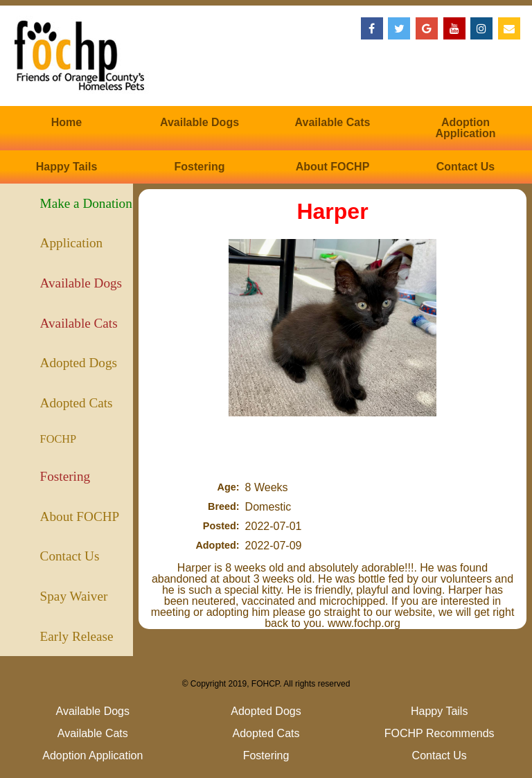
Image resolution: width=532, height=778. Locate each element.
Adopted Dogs (79, 363)
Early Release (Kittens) (77, 643)
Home (66, 122)
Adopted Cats (77, 403)
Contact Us (465, 167)
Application (72, 243)
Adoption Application (465, 128)
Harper (332, 211)
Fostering (200, 167)
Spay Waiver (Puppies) (74, 603)
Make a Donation (86, 203)
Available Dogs (199, 122)
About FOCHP (333, 167)
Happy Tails (67, 167)
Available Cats (333, 122)
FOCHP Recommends (71, 444)
